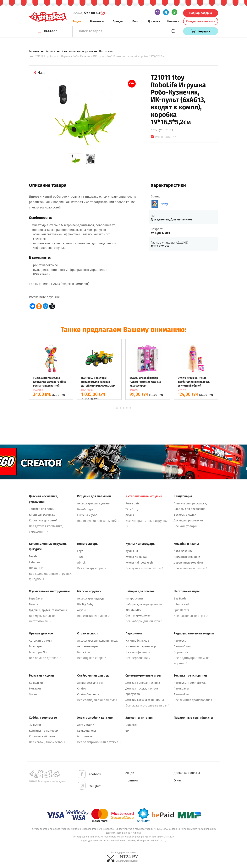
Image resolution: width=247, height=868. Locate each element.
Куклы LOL (132, 551)
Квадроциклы (87, 731)
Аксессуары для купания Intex (97, 641)
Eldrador (35, 562)
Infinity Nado (182, 604)
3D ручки (35, 725)
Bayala (33, 556)
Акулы (130, 515)
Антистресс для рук (90, 683)
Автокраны (181, 689)
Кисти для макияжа (42, 515)
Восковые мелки (185, 515)
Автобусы (180, 641)
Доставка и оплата (187, 773)
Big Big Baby (85, 604)
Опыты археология (138, 616)
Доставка (154, 21)
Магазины (97, 21)
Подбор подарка (201, 13)
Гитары (34, 604)
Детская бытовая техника (143, 683)
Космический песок (42, 736)
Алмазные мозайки (187, 557)
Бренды (118, 21)
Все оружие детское (45, 658)
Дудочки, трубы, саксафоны (48, 610)
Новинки (173, 21)
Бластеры (36, 646)
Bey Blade (180, 599)
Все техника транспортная (194, 700)
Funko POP (36, 568)
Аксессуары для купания (94, 503)
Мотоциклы (85, 736)
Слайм (81, 689)
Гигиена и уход (87, 515)
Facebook (89, 774)
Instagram (89, 786)
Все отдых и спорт (92, 658)
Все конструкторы (92, 568)
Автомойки (181, 694)
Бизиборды (85, 509)
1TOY (80, 557)
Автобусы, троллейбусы (190, 683)
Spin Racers (181, 610)
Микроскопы (134, 599)
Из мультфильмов (138, 652)
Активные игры (88, 646)
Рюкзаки (35, 689)
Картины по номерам (44, 731)
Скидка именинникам (201, 21)
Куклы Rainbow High (139, 563)
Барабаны (36, 599)
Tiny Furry (132, 509)
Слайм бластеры (88, 694)
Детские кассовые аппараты (145, 700)
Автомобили (182, 646)
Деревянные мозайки (188, 563)
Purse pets (132, 503)
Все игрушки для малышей (98, 521)
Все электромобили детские (99, 742)
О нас (178, 780)
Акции (77, 21)
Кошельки (36, 683)
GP (127, 731)
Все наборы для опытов (144, 621)
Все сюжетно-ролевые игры (147, 705)
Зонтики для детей (42, 509)
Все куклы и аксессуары (144, 568)
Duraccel (131, 725)
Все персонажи (138, 658)
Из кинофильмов (137, 641)
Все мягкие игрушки (93, 616)
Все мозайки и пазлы (190, 568)
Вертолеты (181, 652)
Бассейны (84, 652)
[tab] (75, 159)
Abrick (81, 563)
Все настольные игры (191, 616)
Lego (80, 551)
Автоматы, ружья (41, 641)
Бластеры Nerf (39, 652)
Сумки (33, 694)
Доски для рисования (188, 520)
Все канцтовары (187, 526)
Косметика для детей (43, 520)
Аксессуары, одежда (91, 599)
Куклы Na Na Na (136, 557)
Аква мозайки (183, 551)
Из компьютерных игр (141, 646)
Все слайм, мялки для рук (97, 700)
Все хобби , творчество (47, 742)
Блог (136, 21)
